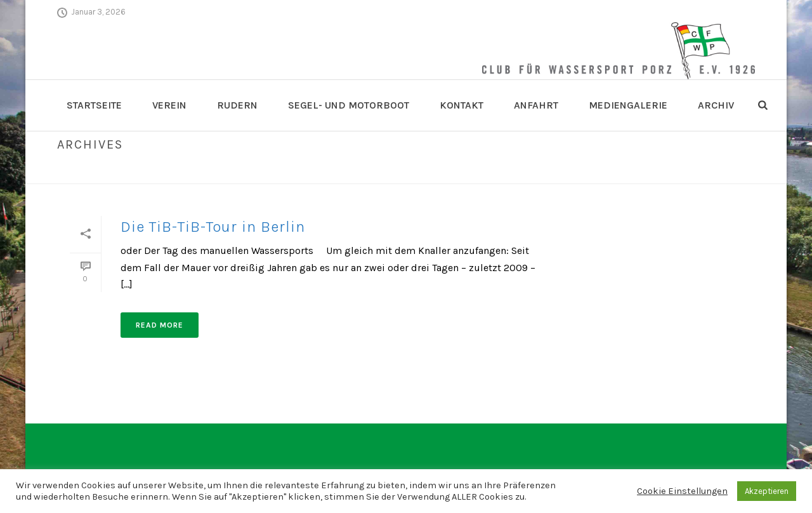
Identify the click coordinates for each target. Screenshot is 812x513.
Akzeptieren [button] (767, 491)
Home (730, 171)
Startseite (94, 105)
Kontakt (462, 105)
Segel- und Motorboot (349, 105)
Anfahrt (536, 105)
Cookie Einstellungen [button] (682, 491)
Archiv (716, 105)
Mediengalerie (628, 105)
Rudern (237, 105)
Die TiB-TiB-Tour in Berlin (213, 227)
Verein (169, 105)
